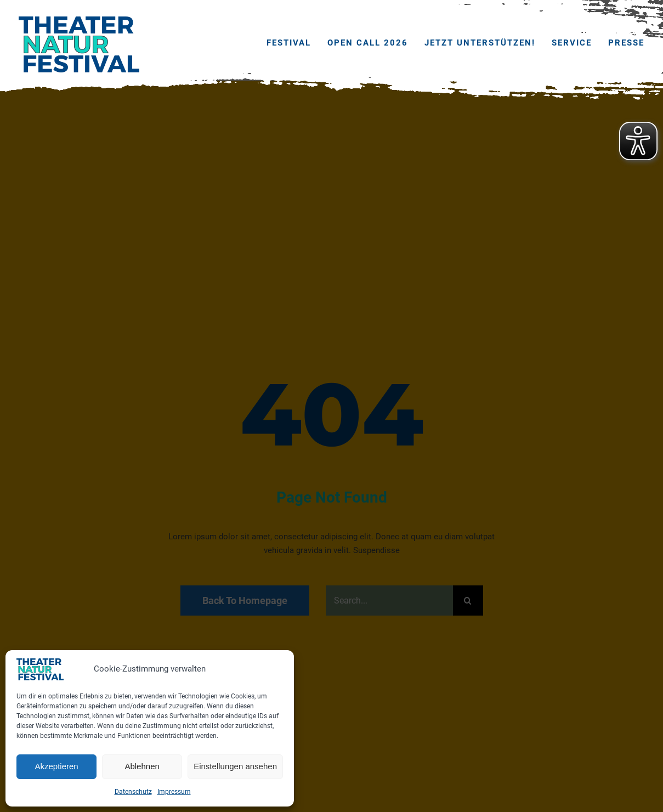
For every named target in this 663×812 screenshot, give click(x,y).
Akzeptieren (56, 766)
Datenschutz (133, 792)
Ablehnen (142, 766)
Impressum (174, 792)
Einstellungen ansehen (235, 766)
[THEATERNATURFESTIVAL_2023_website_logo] (79, 20)
